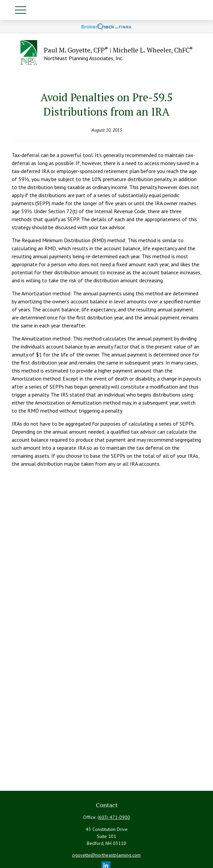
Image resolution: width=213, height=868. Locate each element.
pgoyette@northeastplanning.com (106, 855)
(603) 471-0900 (114, 817)
